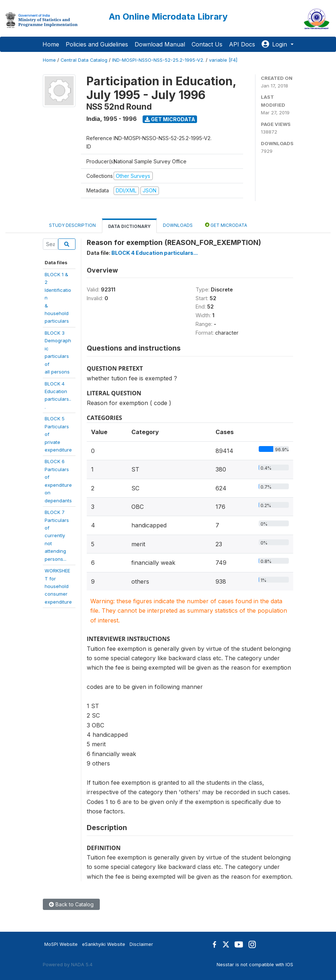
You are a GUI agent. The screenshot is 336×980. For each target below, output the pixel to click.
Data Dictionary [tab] (129, 226)
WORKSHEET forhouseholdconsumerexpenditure (58, 586)
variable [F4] (223, 60)
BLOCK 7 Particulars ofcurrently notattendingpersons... (57, 536)
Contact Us (207, 44)
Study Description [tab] (72, 225)
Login (275, 44)
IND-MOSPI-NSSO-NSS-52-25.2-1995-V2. (158, 60)
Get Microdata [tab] (226, 225)
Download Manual (160, 44)
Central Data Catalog (84, 60)
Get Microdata (170, 119)
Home (51, 44)
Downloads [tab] (178, 225)
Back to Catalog (71, 904)
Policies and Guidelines (97, 44)
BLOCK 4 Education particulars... (155, 253)
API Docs (242, 44)
